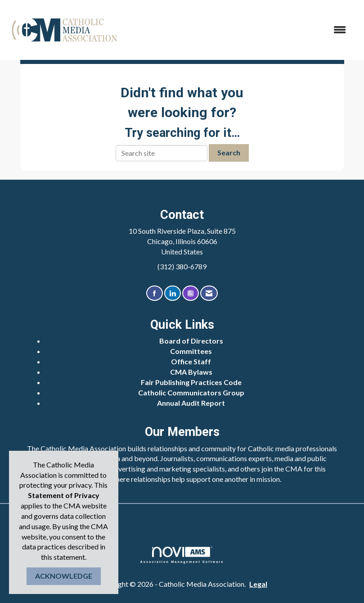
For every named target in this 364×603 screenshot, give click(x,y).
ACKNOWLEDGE (64, 576)
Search (229, 152)
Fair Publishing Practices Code (191, 382)
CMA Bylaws (191, 372)
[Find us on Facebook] (155, 293)
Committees (191, 351)
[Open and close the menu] (238, 30)
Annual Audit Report (191, 403)
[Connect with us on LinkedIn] (173, 293)
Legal (258, 584)
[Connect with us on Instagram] (191, 293)
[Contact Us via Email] (209, 293)
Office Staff (191, 361)
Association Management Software (182, 555)
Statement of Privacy (64, 495)
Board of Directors (191, 341)
